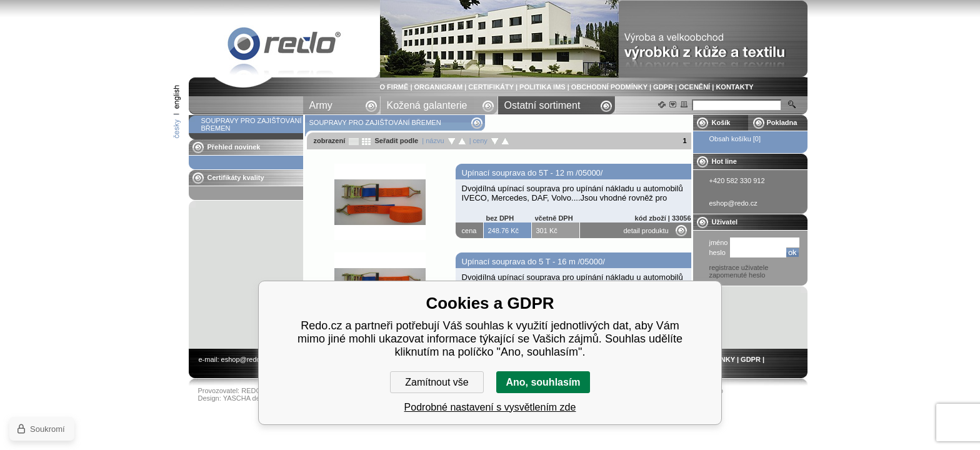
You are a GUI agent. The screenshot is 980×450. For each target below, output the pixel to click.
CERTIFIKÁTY (491, 87)
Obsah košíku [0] (735, 139)
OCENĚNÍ (694, 87)
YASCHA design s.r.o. (256, 398)
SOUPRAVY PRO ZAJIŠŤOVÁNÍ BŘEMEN (284, 46)
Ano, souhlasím (543, 382)
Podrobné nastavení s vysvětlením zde (490, 407)
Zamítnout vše (437, 382)
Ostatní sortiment (542, 105)
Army (321, 105)
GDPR (663, 87)
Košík (721, 122)
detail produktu (646, 231)
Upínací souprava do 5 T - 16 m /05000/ (533, 262)
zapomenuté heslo (737, 275)
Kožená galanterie (427, 105)
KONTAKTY (734, 87)
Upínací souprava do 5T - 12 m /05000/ (532, 173)
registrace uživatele (739, 267)
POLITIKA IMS (542, 87)
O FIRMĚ (394, 87)
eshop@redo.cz (245, 359)
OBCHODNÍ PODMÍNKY (609, 87)
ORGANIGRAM (439, 87)
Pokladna (782, 122)
